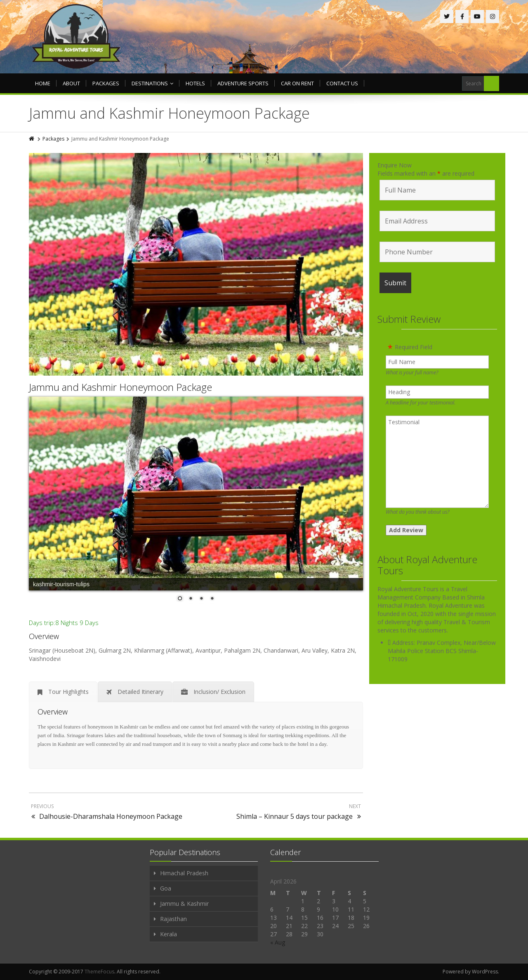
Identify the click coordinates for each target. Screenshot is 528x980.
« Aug (278, 942)
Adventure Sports (243, 83)
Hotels (195, 83)
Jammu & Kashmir (184, 904)
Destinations (152, 83)
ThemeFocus (99, 972)
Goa (166, 888)
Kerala (169, 934)
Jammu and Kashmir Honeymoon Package (120, 387)
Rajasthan (173, 919)
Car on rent (297, 83)
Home (43, 83)
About (71, 83)
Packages (106, 83)
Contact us (342, 83)
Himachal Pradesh (184, 873)
